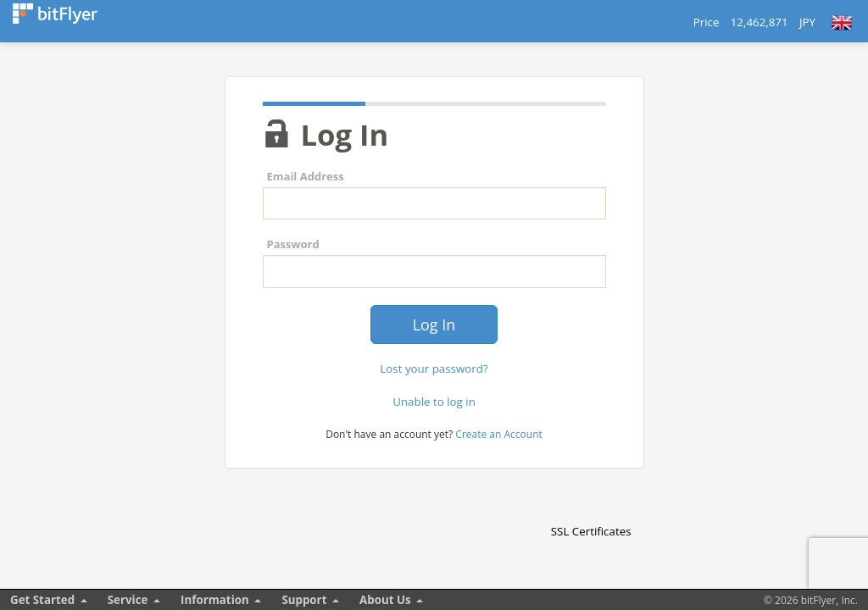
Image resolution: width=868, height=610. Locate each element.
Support (304, 600)
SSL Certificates (591, 531)
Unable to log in (434, 402)
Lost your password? (434, 369)
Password (293, 244)
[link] (591, 502)
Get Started (42, 600)
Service (128, 600)
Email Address (306, 176)
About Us (385, 600)
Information (215, 600)
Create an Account (498, 434)
